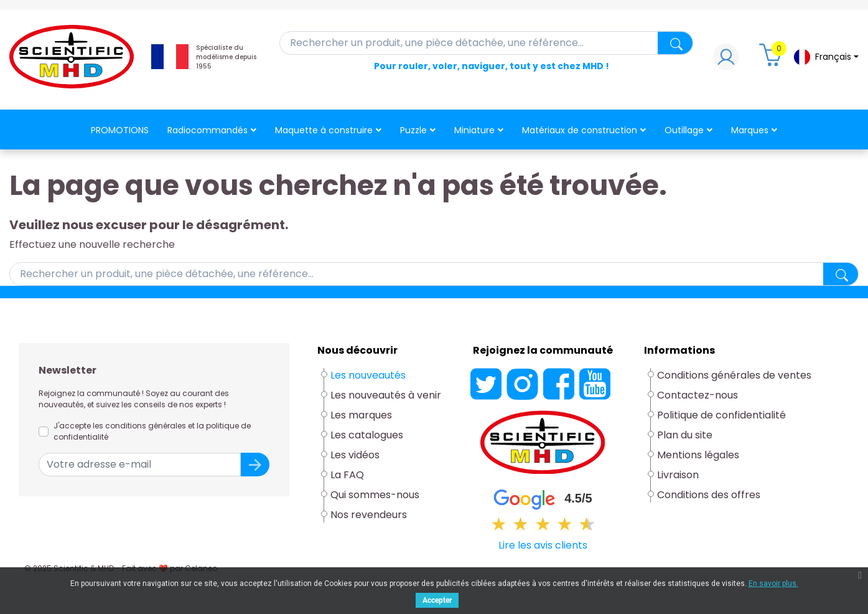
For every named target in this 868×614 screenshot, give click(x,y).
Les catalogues (367, 435)
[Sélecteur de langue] (826, 57)
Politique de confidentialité (721, 415)
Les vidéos (355, 455)
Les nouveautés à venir (386, 395)
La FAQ (347, 475)
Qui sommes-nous (375, 495)
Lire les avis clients (543, 545)
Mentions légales (698, 455)
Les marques (361, 415)
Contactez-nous (698, 395)
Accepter (437, 600)
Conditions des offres (709, 495)
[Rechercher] (487, 43)
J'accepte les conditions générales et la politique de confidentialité (152, 431)
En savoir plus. (773, 583)
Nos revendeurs (369, 515)
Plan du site (685, 435)
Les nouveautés (368, 375)
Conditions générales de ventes (734, 375)
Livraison (678, 475)
